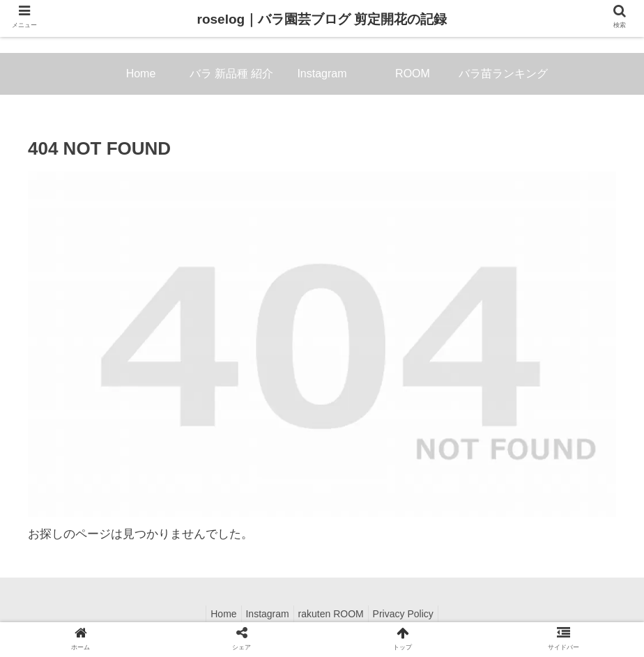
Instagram (264, 614)
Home (215, 614)
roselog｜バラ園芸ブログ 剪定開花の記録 (322, 19)
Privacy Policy (412, 614)
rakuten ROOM (334, 614)
